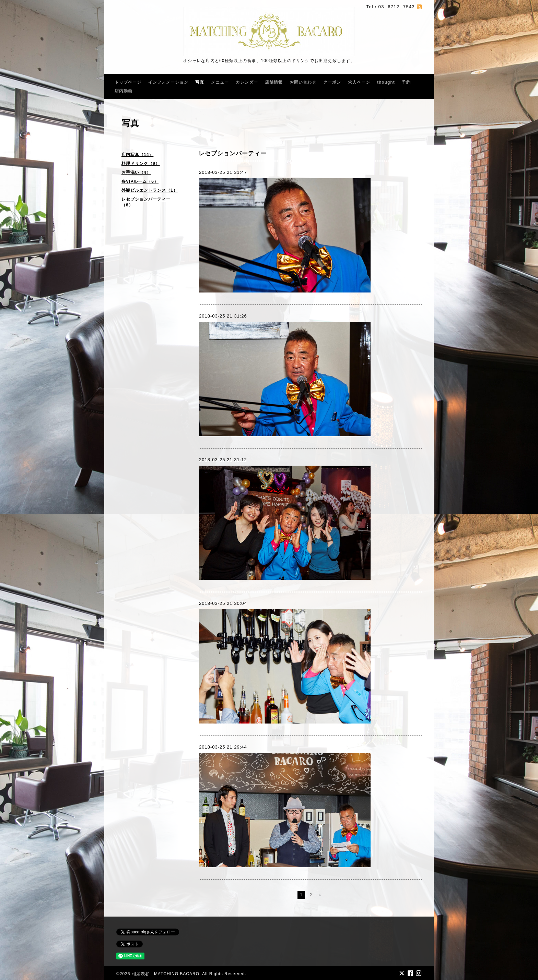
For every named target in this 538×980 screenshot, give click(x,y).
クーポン (332, 82)
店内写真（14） (137, 155)
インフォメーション (168, 82)
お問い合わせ (303, 82)
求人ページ (359, 82)
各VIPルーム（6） (140, 181)
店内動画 (124, 91)
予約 (406, 82)
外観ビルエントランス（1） (150, 190)
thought (386, 82)
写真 (200, 82)
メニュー (220, 82)
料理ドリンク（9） (141, 164)
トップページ (128, 82)
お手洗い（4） (136, 172)
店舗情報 (274, 82)
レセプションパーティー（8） (146, 202)
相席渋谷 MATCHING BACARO (166, 974)
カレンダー (247, 82)
